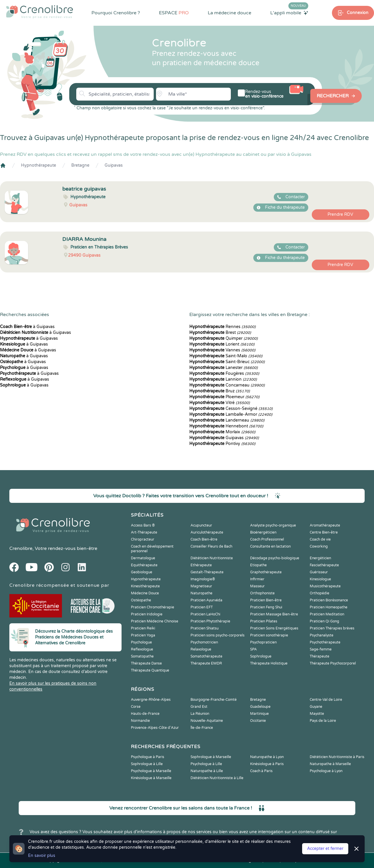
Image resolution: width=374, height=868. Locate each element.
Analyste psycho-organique (273, 525)
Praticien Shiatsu (205, 628)
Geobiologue (142, 572)
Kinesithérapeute (145, 586)
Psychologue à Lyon (326, 771)
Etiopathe (258, 565)
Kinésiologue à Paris (267, 764)
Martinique (259, 714)
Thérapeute (320, 656)
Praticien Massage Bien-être (274, 614)
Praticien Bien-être (266, 600)
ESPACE (174, 13)
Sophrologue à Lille (147, 764)
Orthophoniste (262, 593)
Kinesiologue (320, 579)
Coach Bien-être (204, 539)
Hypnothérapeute (39, 165)
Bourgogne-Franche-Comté (214, 700)
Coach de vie (320, 539)
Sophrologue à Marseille (211, 757)
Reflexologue (142, 649)
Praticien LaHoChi (205, 614)
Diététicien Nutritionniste (212, 558)
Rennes (223, 327)
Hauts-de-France (145, 714)
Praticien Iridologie (147, 614)
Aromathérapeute (325, 525)
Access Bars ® (143, 525)
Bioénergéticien (263, 532)
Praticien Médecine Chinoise (155, 621)
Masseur (257, 586)
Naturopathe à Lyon (267, 757)
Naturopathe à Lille (207, 771)
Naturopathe (201, 593)
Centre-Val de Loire (326, 700)
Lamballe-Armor (231, 414)
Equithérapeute (144, 565)
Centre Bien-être (324, 532)
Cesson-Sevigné (231, 409)
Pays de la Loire (323, 721)
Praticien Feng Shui (266, 607)
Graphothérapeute (266, 572)
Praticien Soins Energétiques (274, 628)
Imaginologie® (203, 579)
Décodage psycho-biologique (275, 558)
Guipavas (114, 165)
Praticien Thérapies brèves (332, 628)
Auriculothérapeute (207, 532)
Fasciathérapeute (324, 565)
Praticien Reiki (143, 628)
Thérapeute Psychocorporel (333, 663)
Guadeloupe (260, 707)
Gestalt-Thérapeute (207, 572)
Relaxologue (201, 649)
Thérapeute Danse (146, 663)
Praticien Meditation (327, 614)
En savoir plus (42, 856)
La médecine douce (230, 13)
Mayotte (317, 714)
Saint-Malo (226, 356)
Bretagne (80, 165)
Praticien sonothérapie (269, 635)
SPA (253, 649)
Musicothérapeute (325, 586)
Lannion (223, 379)
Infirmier (257, 579)
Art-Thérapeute (144, 532)
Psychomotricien (204, 642)
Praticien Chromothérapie (153, 607)
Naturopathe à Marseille (330, 764)
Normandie (140, 721)
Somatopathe (142, 656)
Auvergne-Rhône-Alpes (151, 700)
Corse (136, 707)
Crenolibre (21, 548)
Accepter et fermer (325, 849)
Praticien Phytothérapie (210, 621)
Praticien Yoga (143, 635)
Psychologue (141, 642)
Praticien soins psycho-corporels (218, 635)
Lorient (222, 344)
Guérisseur (319, 572)
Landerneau (227, 420)
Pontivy (222, 444)
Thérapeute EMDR (206, 663)
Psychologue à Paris (148, 757)
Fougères (224, 373)
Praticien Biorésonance (329, 600)
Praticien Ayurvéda (206, 600)
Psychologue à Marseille (151, 771)
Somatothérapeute (206, 656)
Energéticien (320, 558)
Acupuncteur (201, 525)
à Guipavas (27, 327)
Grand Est (199, 707)
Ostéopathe (141, 600)
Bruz (220, 391)
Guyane (316, 707)
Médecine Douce (145, 593)
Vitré (220, 403)
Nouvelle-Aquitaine (207, 721)
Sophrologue (261, 656)
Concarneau (227, 385)
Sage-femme (321, 649)
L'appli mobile (289, 13)
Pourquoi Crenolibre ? (116, 13)
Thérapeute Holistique (269, 663)
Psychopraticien (263, 642)
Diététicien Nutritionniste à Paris (337, 757)
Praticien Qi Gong (324, 621)
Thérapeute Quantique (150, 670)
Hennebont (226, 426)
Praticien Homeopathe (329, 607)
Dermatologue (143, 558)
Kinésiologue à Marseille (151, 778)
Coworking (319, 546)
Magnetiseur (201, 586)
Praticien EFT (202, 607)
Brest (220, 333)
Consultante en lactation (270, 546)
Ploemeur (224, 397)
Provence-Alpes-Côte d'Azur (155, 728)
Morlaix (222, 432)
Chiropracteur (143, 539)
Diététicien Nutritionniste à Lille (217, 778)
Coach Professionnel (267, 539)
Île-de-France (202, 728)
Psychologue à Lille (206, 764)
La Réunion (200, 714)
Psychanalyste (322, 635)
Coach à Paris (261, 771)
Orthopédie (320, 593)
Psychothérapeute (325, 642)
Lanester (224, 368)
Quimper (224, 338)
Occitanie (258, 721)
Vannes (222, 350)
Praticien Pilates (264, 621)
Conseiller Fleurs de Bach (211, 546)
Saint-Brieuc (227, 362)
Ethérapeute (201, 565)
